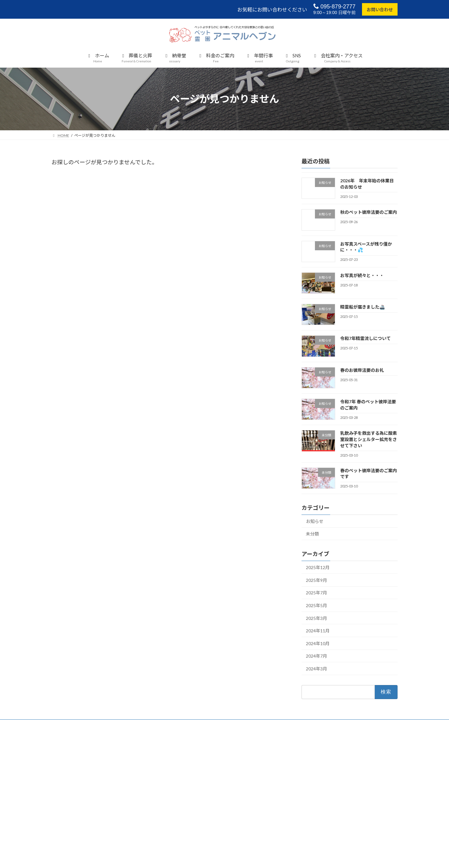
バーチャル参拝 (305, 761)
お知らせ (315, 521)
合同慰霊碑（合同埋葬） (194, 782)
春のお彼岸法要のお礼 (362, 370)
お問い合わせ (380, 10)
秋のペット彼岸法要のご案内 (369, 212)
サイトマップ (303, 804)
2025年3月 (316, 618)
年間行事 (300, 750)
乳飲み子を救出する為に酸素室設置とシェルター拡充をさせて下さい (369, 439)
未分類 (312, 534)
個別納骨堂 (183, 772)
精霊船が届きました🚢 (362, 307)
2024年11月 (318, 631)
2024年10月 (318, 643)
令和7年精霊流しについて (365, 339)
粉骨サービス (185, 793)
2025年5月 (316, 605)
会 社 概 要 (305, 772)
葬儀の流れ (183, 761)
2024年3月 (316, 669)
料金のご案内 (185, 804)
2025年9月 (316, 580)
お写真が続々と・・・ (362, 275)
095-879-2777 (334, 6)
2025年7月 (316, 593)
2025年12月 (318, 567)
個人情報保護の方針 (309, 793)
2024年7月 (316, 656)
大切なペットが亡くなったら (198, 750)
